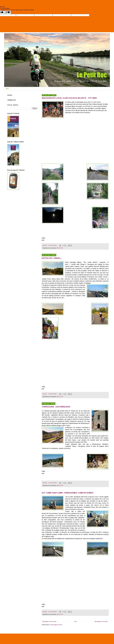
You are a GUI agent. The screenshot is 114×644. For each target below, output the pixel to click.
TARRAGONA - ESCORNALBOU (56, 407)
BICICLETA (60, 248)
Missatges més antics (101, 621)
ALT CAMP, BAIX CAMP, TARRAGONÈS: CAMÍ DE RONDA (68, 493)
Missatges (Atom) (57, 625)
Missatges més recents (49, 621)
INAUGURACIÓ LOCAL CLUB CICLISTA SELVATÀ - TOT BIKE (69, 98)
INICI (7, 89)
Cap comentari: (53, 245)
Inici (75, 621)
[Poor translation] (8, 12)
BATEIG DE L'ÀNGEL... (52, 258)
